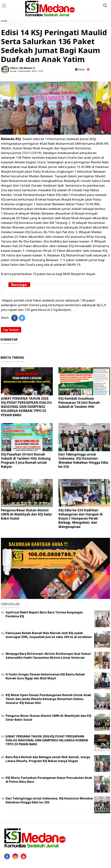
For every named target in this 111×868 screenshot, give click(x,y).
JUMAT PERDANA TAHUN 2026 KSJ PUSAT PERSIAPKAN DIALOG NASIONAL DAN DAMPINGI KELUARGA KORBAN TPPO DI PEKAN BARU (26, 407)
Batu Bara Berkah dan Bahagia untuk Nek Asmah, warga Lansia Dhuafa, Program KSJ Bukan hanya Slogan (48, 759)
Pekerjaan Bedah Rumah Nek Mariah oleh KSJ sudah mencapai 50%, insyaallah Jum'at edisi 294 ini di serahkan (49, 635)
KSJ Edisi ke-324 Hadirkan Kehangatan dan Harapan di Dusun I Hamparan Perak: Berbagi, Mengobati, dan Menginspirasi (80, 518)
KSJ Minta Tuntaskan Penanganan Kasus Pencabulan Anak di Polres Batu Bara (49, 780)
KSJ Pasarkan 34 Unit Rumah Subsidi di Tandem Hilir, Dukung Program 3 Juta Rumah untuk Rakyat (26, 460)
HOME (4, 21)
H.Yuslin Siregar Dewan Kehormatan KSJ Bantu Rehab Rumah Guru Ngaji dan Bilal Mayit (45, 676)
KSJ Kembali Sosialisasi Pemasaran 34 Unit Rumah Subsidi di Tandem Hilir (79, 403)
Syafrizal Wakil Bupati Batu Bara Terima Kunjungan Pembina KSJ (44, 614)
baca (80, 69)
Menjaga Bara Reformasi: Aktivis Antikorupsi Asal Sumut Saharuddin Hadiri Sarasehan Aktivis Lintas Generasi (48, 656)
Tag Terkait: (11, 330)
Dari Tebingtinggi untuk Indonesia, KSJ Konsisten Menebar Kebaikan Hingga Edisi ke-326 (83, 460)
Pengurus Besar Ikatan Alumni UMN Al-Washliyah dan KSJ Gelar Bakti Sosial (26, 514)
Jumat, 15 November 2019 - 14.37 (27, 71)
